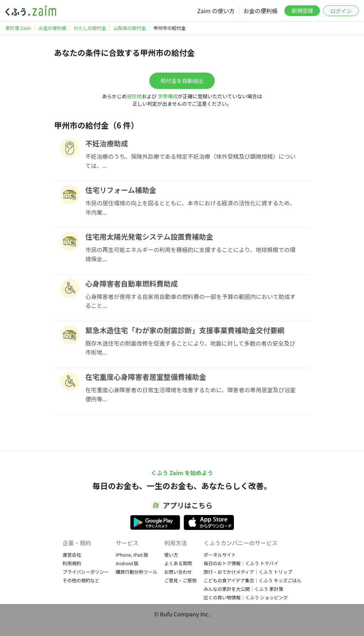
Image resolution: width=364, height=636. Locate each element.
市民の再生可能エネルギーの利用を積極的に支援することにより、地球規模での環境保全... (190, 254)
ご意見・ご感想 (180, 580)
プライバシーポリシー (86, 572)
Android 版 (127, 563)
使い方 (171, 555)
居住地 (134, 96)
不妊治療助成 (107, 143)
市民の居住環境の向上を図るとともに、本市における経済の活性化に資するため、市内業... (191, 207)
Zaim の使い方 (216, 11)
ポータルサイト (220, 555)
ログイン (341, 11)
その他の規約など (81, 580)
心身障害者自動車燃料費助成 (132, 283)
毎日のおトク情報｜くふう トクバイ (241, 563)
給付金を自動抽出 (182, 81)
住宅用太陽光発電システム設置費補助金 (149, 236)
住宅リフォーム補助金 (121, 190)
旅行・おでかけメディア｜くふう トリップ (248, 572)
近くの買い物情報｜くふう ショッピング (246, 597)
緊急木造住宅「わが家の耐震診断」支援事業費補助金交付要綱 (185, 330)
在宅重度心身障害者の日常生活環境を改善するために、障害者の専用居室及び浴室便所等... (191, 394)
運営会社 (72, 555)
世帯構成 (168, 96)
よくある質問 (178, 563)
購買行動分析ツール (136, 572)
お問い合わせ (178, 572)
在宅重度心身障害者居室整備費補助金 (146, 377)
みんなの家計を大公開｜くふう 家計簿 (243, 589)
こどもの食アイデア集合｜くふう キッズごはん (253, 580)
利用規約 (72, 563)
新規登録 (302, 10)
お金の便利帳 (261, 11)
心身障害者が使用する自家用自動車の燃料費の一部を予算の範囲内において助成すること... (191, 301)
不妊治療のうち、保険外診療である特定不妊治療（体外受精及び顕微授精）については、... (191, 161)
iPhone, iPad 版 (132, 555)
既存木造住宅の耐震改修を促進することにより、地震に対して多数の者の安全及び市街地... (190, 348)
